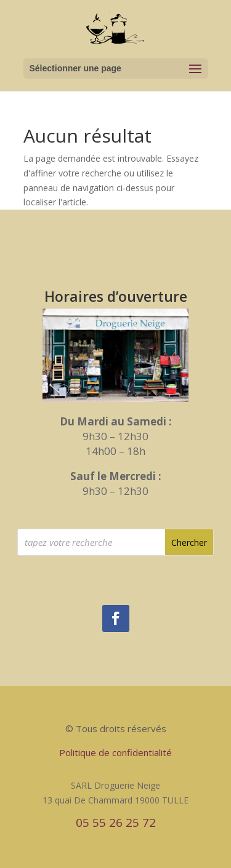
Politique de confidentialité (115, 752)
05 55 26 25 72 (116, 823)
